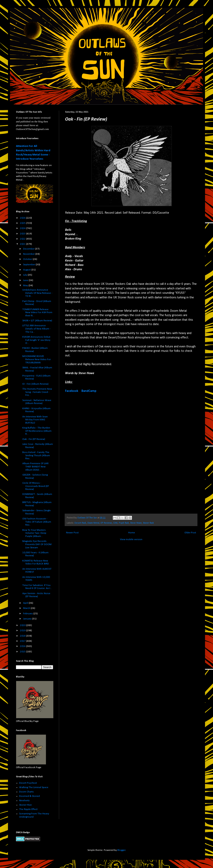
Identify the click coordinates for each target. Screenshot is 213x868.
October (28, 259)
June (26, 280)
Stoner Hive (25, 805)
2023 (23, 234)
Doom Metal (93, 523)
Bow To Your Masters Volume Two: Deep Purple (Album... (34, 533)
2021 (23, 244)
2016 (23, 646)
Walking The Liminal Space (34, 787)
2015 (23, 652)
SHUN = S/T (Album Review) (37, 321)
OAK (115, 523)
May (26, 286)
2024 (23, 228)
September (29, 265)
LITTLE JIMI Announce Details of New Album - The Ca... (36, 329)
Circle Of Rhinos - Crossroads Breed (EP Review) (36, 486)
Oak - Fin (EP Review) (34, 439)
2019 (23, 631)
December (29, 249)
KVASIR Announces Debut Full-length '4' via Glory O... (36, 340)
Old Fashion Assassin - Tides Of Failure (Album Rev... (37, 522)
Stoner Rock (148, 523)
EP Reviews (106, 523)
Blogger (121, 850)
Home (132, 533)
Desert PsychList (28, 783)
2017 (23, 641)
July (25, 275)
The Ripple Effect (28, 809)
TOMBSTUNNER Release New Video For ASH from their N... (37, 313)
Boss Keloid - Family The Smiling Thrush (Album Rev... (36, 455)
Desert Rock (80, 523)
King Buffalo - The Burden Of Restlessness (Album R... (37, 431)
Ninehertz (24, 801)
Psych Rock (124, 523)
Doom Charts (26, 792)
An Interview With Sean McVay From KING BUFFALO (35, 420)
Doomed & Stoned (29, 796)
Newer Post (72, 533)
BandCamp (89, 391)
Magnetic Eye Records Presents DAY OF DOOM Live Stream (37, 544)
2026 (23, 218)
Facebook (72, 391)
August (27, 270)
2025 (23, 223)
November (29, 254)
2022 (23, 239)
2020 (23, 625)
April (26, 603)
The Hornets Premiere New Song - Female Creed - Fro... (37, 392)
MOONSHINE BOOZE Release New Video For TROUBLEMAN (37, 359)
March (27, 608)
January (28, 619)
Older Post (190, 533)
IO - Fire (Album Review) (35, 384)
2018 (23, 636)
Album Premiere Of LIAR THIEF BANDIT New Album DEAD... (35, 467)
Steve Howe (136, 523)
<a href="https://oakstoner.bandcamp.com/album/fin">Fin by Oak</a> (100, 453)
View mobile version (131, 539)
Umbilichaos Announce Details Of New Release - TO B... (37, 293)
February (28, 614)
